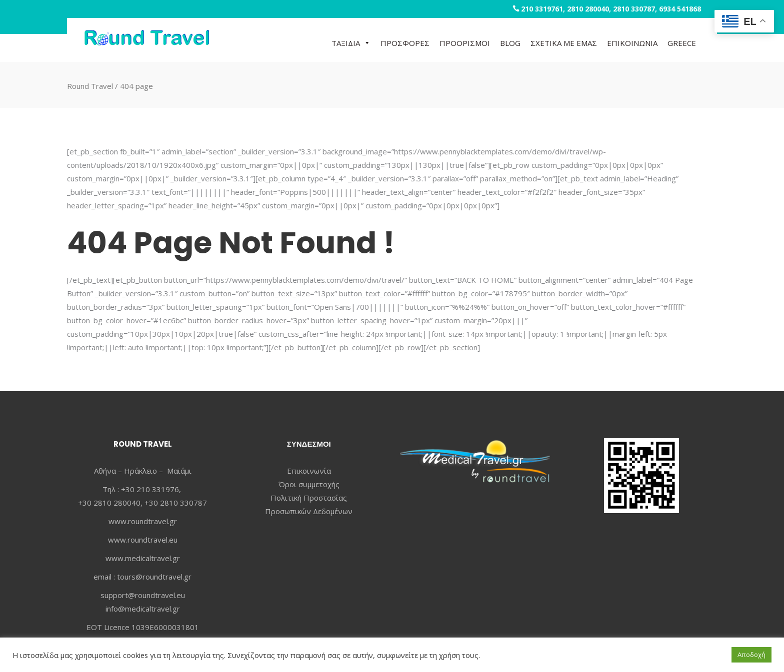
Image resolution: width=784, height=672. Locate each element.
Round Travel (90, 85)
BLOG (510, 43)
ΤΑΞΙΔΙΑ (351, 43)
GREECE (682, 43)
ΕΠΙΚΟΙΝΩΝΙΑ (632, 43)
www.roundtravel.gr (143, 521)
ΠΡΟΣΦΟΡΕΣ (405, 43)
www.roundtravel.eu (143, 540)
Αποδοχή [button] (751, 655)
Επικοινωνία (309, 471)
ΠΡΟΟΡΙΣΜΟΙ (465, 43)
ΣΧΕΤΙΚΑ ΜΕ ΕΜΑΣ (564, 43)
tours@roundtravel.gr (154, 577)
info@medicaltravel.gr (143, 609)
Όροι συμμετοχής (309, 484)
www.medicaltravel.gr (143, 558)
